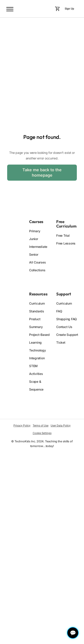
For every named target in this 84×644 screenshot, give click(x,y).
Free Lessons (66, 243)
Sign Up (69, 9)
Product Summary (36, 323)
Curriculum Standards (37, 307)
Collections (37, 270)
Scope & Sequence (36, 385)
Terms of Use (41, 426)
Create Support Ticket (67, 339)
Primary (35, 231)
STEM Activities (36, 370)
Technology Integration (38, 354)
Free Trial (63, 235)
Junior (34, 239)
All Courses (37, 262)
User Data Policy (61, 426)
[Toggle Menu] (10, 9)
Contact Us (64, 327)
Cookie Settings (42, 433)
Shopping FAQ (67, 319)
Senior (34, 254)
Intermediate (38, 247)
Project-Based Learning (39, 339)
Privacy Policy (22, 426)
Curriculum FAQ (64, 307)
